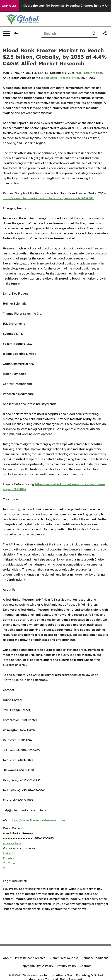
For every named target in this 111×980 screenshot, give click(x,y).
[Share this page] (105, 33)
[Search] (65, 33)
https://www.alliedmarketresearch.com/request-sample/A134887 (48, 198)
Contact (85, 966)
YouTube (9, 863)
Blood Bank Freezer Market (60, 78)
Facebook (10, 858)
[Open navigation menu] (12, 33)
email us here (12, 843)
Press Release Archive (30, 958)
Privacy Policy (66, 966)
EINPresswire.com (89, 73)
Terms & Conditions (95, 958)
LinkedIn (9, 853)
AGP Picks (9, 6)
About (7, 958)
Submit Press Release (64, 958)
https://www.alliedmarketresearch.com (38, 820)
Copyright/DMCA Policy (37, 966)
